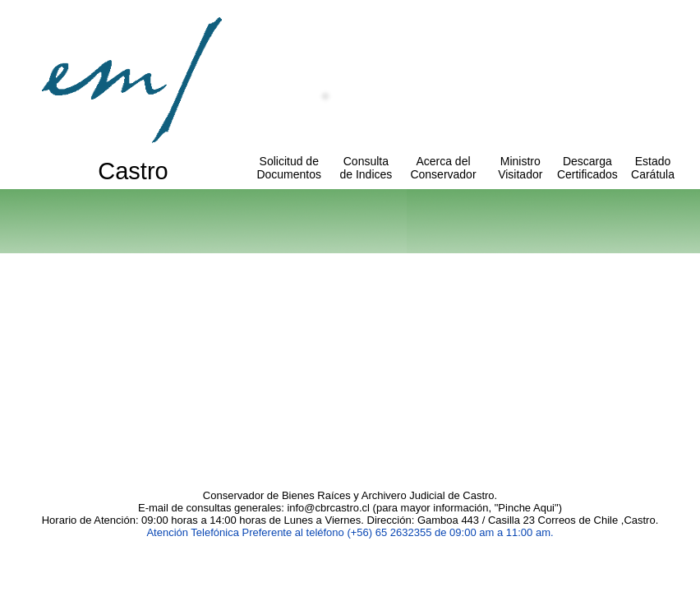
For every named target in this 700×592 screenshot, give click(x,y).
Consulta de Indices (366, 168)
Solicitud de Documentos (289, 168)
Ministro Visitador (520, 168)
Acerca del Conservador (443, 168)
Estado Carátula (653, 168)
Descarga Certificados (587, 168)
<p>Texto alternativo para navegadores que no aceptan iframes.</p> (350, 354)
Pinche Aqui (526, 508)
